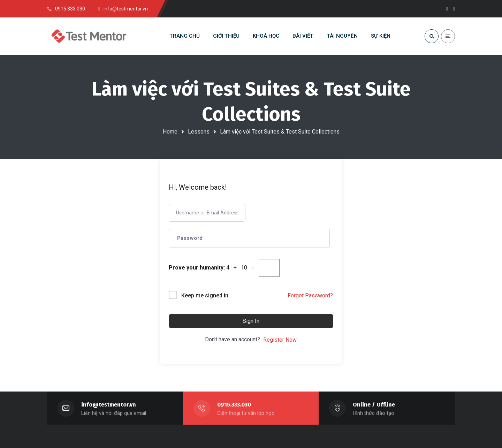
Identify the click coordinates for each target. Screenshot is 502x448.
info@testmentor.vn (109, 405)
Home (170, 132)
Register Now (280, 340)
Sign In (251, 321)
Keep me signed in (205, 295)
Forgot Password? (310, 295)
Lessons (199, 132)
